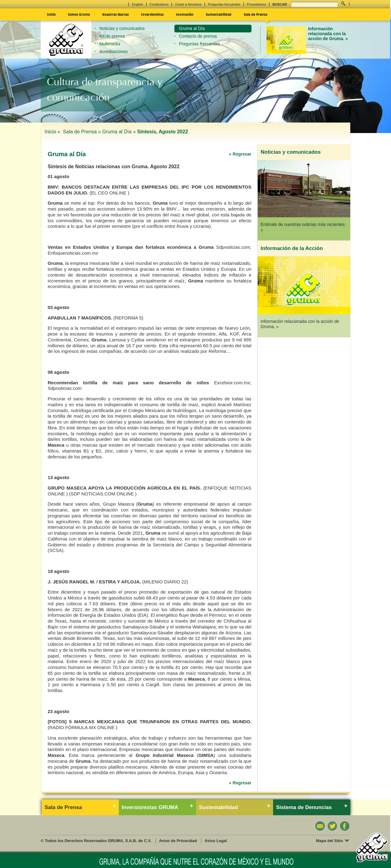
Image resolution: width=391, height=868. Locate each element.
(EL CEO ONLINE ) (109, 193)
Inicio (51, 14)
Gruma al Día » (119, 132)
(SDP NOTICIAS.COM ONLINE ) (103, 494)
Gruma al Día (192, 28)
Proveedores (256, 4)
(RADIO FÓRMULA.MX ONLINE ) (83, 727)
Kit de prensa (112, 36)
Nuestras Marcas (115, 14)
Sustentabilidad (219, 14)
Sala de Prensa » (82, 132)
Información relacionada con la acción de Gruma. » (328, 34)
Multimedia (110, 44)
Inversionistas (152, 14)
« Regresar (240, 154)
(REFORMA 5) (129, 318)
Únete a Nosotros (188, 4)
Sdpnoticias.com (233, 247)
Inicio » (53, 132)
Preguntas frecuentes (224, 4)
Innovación (185, 14)
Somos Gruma (79, 14)
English (137, 4)
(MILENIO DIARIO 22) (165, 582)
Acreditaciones (114, 52)
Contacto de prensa (198, 36)
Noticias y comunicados (122, 28)
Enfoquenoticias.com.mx (73, 253)
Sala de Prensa (256, 14)
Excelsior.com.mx (232, 383)
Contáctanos (159, 4)
